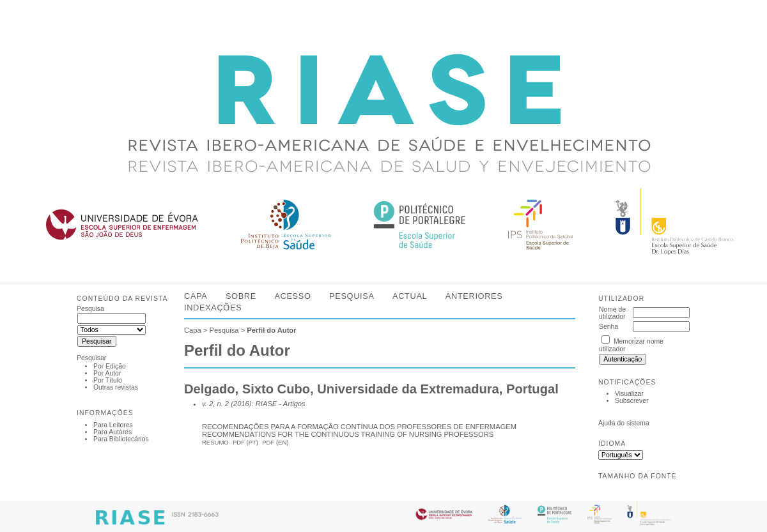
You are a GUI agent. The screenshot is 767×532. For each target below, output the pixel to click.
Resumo (215, 442)
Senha (608, 327)
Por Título (108, 380)
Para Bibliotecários (121, 439)
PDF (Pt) (245, 442)
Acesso (292, 296)
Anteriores (474, 296)
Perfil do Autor (271, 330)
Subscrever (632, 401)
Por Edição (110, 366)
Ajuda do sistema (624, 423)
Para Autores (112, 432)
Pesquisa (352, 296)
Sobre (241, 296)
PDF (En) (275, 442)
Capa (196, 296)
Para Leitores (113, 425)
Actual (410, 296)
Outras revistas (116, 387)
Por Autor (107, 373)
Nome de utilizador (612, 313)
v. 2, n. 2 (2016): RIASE (239, 404)
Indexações (213, 308)
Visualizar (629, 394)
